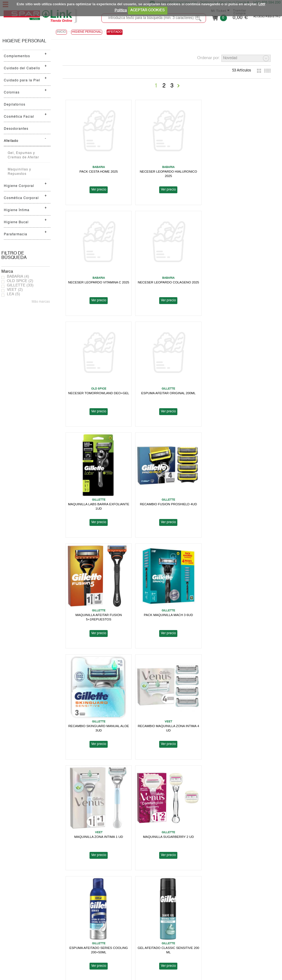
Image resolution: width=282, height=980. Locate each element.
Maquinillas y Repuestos (19, 172)
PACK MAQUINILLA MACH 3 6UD (98, 497)
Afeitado (11, 141)
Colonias (12, 93)
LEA (13, 294)
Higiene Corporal (19, 186)
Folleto (11, 922)
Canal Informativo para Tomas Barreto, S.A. (205, 936)
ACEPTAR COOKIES (147, 10)
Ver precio (98, 188)
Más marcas (41, 302)
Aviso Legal (179, 914)
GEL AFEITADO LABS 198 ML (98, 825)
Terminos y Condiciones (189, 927)
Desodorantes (16, 129)
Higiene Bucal (16, 222)
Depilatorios (15, 105)
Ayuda (10, 931)
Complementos (17, 56)
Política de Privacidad (188, 918)
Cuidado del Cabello (22, 68)
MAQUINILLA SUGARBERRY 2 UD (165, 606)
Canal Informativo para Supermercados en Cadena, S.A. (215, 940)
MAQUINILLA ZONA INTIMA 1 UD (98, 606)
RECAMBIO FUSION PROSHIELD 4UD (165, 388)
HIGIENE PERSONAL (24, 41)
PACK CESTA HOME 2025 (98, 169)
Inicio (61, 32)
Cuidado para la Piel (22, 81)
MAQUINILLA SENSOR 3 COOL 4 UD (165, 715)
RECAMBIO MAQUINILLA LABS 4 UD (165, 825)
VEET (15, 290)
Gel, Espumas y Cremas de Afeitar (23, 155)
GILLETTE (20, 285)
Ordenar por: (209, 58)
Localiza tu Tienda (20, 918)
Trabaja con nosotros (23, 927)
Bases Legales (182, 931)
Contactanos (180, 949)
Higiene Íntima (17, 210)
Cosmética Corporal (21, 198)
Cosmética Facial (19, 117)
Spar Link (13, 914)
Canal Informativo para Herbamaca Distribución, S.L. (212, 944)
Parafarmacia (16, 234)
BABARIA (18, 277)
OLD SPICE (20, 281)
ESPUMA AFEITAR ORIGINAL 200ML (233, 279)
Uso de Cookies (183, 922)
